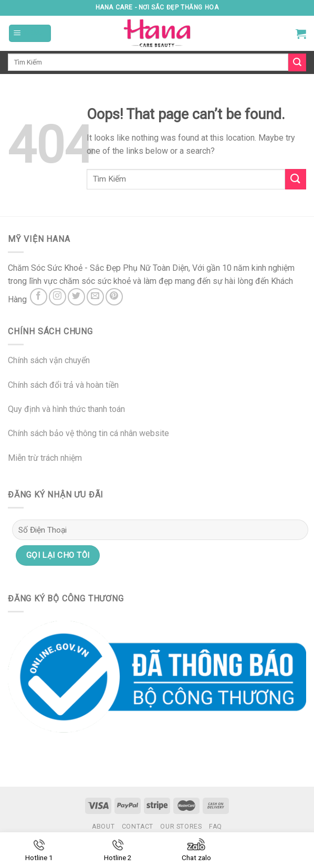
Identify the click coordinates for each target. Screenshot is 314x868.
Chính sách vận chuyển (49, 360)
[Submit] (296, 179)
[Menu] (30, 33)
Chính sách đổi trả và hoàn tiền (63, 385)
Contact (138, 827)
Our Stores (181, 827)
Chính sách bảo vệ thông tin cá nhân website (88, 433)
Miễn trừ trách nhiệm (45, 458)
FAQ (216, 827)
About (103, 827)
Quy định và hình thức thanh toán (66, 409)
